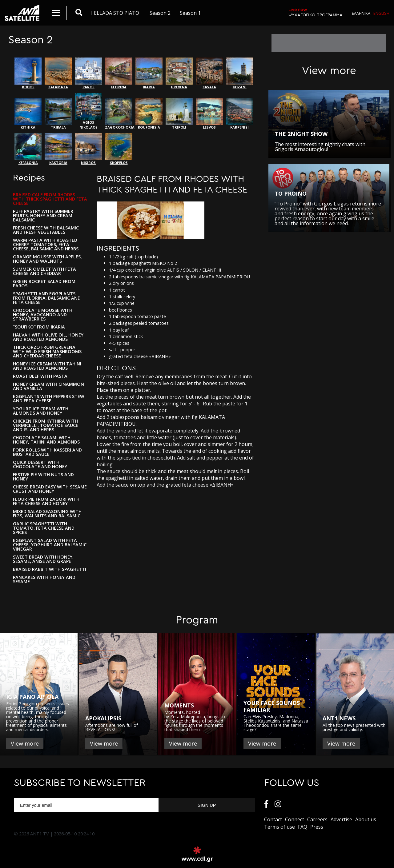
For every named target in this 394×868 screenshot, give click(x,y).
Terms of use (279, 827)
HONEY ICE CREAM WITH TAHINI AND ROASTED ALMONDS (47, 366)
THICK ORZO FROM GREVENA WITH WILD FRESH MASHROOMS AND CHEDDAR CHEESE (47, 352)
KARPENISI (239, 114)
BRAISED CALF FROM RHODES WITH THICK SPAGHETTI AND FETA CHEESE (50, 199)
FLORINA (119, 73)
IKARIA (149, 73)
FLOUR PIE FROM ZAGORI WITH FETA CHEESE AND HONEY (46, 501)
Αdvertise (341, 819)
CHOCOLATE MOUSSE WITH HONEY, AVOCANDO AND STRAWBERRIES (43, 315)
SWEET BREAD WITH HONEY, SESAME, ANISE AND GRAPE (43, 559)
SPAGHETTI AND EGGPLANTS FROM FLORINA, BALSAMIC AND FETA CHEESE (47, 298)
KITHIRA (28, 114)
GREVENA (179, 73)
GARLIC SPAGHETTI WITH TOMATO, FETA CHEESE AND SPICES (44, 528)
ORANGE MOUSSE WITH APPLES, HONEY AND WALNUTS (47, 259)
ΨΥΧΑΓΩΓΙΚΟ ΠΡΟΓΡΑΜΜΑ (316, 12)
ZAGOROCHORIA (119, 114)
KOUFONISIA (149, 114)
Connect (295, 819)
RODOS (28, 73)
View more (25, 743)
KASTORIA (58, 149)
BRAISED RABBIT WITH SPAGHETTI (50, 569)
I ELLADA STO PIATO (115, 13)
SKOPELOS (119, 149)
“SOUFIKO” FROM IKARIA (39, 327)
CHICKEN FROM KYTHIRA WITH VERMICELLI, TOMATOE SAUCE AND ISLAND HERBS (46, 425)
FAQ (303, 827)
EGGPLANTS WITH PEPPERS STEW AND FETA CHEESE (49, 399)
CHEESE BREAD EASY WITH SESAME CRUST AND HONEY (50, 489)
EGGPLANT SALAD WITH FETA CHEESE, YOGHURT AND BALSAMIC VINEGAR (50, 545)
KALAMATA (58, 73)
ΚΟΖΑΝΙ (239, 73)
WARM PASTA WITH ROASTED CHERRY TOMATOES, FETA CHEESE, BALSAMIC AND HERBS (46, 245)
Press (317, 827)
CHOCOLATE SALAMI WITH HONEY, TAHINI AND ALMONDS (46, 440)
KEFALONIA (28, 149)
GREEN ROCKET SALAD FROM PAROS (44, 284)
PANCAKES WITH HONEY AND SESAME (44, 579)
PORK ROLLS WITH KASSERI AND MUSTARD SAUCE (47, 452)
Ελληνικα (361, 13)
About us (366, 819)
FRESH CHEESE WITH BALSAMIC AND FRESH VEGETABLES (46, 230)
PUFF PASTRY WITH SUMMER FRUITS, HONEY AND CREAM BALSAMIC (43, 216)
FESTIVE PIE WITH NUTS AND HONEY (43, 477)
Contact (273, 819)
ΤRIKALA (58, 114)
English (381, 13)
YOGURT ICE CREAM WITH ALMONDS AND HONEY (41, 411)
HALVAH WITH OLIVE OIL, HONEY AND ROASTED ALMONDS (48, 337)
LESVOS (209, 114)
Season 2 (160, 13)
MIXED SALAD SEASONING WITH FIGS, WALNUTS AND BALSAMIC (47, 514)
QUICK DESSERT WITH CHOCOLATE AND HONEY (40, 464)
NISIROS (88, 149)
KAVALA (209, 73)
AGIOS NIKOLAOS (88, 111)
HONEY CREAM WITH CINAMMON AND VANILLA (48, 386)
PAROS (88, 73)
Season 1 (190, 13)
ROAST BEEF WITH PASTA (40, 376)
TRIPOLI (179, 114)
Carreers (317, 819)
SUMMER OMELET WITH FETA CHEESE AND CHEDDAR (44, 271)
